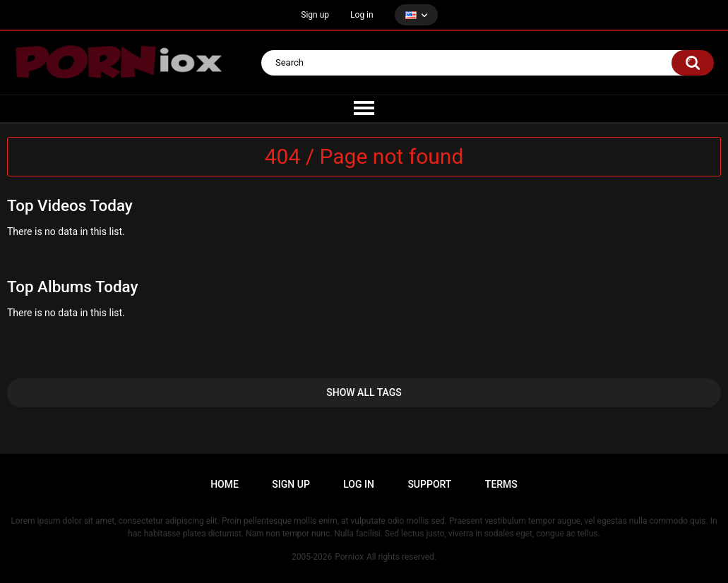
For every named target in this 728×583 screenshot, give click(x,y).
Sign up (315, 15)
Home (225, 484)
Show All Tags (364, 392)
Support (429, 484)
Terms (501, 484)
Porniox (349, 557)
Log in (362, 15)
